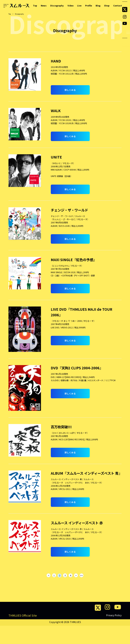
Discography (57, 6)
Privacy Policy (114, 634)
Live (79, 6)
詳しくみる (70, 90)
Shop (107, 6)
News (44, 6)
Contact (118, 6)
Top (35, 6)
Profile (88, 6)
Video (70, 6)
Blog (98, 6)
